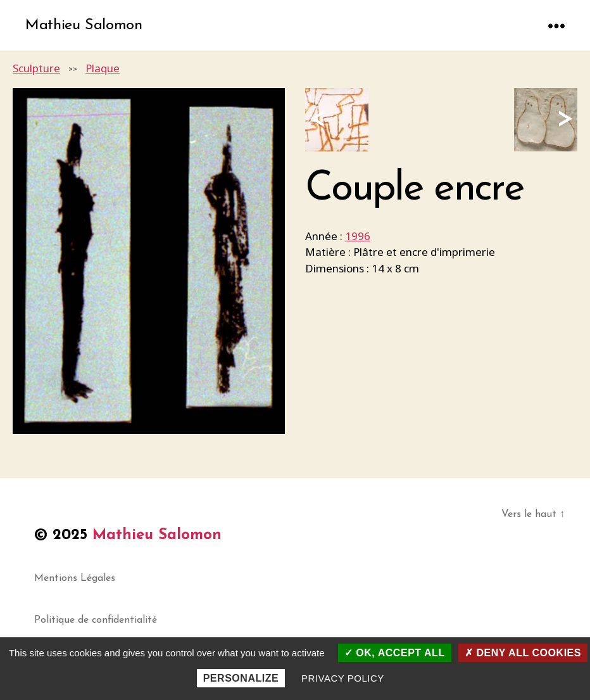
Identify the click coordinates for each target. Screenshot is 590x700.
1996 (358, 236)
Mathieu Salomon (84, 25)
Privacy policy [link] (343, 678)
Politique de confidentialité (96, 620)
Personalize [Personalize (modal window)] (241, 678)
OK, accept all (395, 653)
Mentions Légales (75, 578)
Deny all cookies (523, 653)
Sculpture (36, 68)
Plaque (103, 68)
